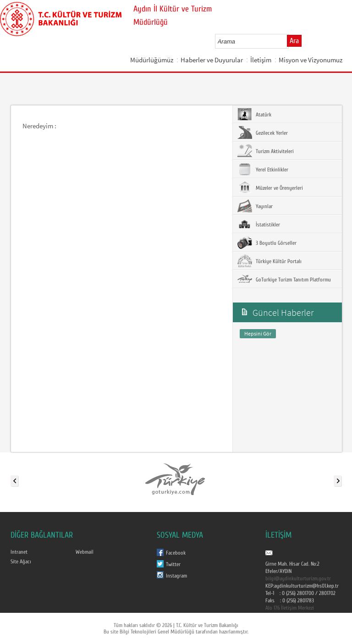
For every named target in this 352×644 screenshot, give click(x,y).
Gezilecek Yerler (263, 132)
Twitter (173, 564)
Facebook (176, 553)
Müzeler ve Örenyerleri (270, 187)
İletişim (261, 60)
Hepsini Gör (258, 333)
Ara (294, 41)
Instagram (176, 576)
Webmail (85, 552)
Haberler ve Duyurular (212, 60)
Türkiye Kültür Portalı (269, 261)
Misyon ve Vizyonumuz (311, 60)
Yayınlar (255, 206)
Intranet (19, 552)
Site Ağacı (21, 561)
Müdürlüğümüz (152, 60)
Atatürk (254, 114)
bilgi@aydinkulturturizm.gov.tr (298, 578)
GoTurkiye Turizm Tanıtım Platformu (284, 279)
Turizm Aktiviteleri (266, 151)
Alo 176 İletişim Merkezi (290, 608)
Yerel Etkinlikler (263, 169)
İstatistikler (259, 224)
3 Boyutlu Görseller (267, 242)
